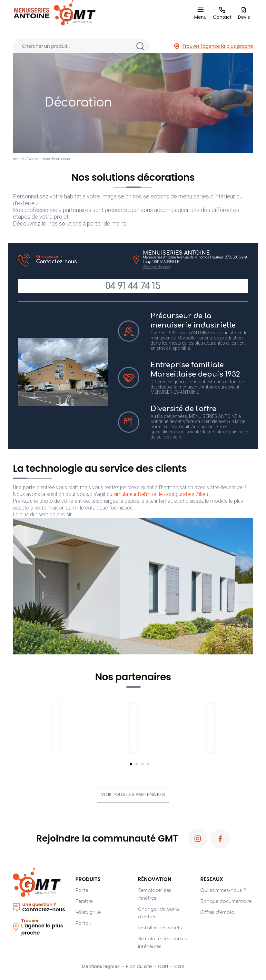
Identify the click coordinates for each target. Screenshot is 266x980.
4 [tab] (148, 764)
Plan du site (139, 966)
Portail (83, 923)
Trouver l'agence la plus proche (213, 46)
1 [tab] (131, 764)
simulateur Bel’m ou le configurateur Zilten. (162, 494)
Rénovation (155, 879)
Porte (82, 890)
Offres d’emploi (218, 912)
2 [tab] (137, 764)
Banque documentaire (226, 901)
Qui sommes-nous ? (223, 890)
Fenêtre (84, 901)
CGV (179, 966)
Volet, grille (88, 912)
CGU (163, 966)
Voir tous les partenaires (133, 795)
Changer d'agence (157, 267)
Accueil (19, 159)
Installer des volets (160, 928)
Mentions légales (101, 966)
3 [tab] (143, 764)
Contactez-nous (82, 260)
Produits (88, 879)
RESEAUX (212, 879)
